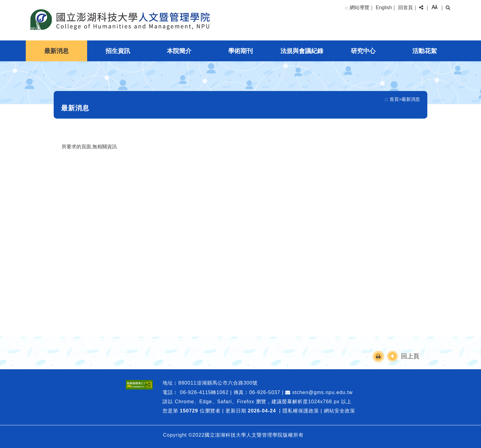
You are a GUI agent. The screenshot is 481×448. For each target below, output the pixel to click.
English (384, 8)
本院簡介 (179, 51)
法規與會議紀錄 (302, 51)
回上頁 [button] (410, 356)
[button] (421, 8)
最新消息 (56, 51)
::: (347, 8)
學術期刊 (240, 51)
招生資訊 (118, 51)
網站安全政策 (340, 411)
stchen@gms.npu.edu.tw (319, 392)
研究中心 (363, 51)
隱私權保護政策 (301, 411)
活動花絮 (425, 51)
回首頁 (406, 8)
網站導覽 (360, 8)
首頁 (394, 99)
